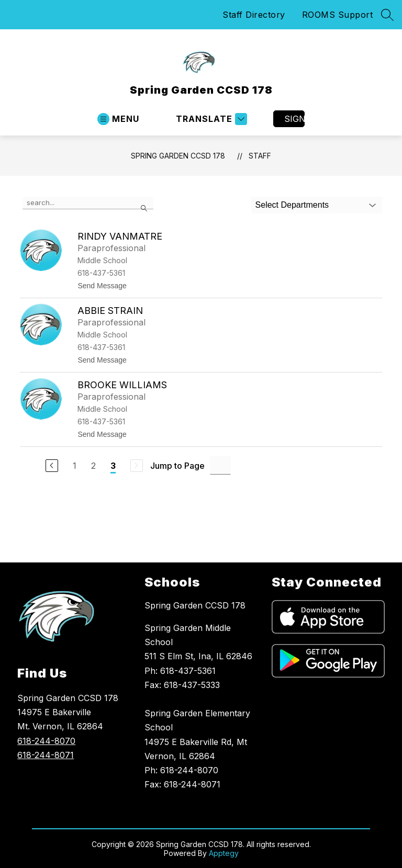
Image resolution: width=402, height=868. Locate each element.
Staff (260, 156)
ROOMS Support (338, 15)
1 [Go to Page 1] (75, 466)
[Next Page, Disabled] (137, 466)
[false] (88, 203)
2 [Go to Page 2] (93, 466)
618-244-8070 (46, 741)
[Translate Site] (210, 119)
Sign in (294, 119)
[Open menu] (118, 119)
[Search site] (387, 15)
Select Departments (292, 205)
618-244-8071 (46, 755)
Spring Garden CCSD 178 (178, 156)
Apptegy (224, 853)
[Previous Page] (52, 466)
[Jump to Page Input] (220, 465)
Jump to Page (177, 466)
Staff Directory (254, 15)
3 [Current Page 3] (113, 466)
